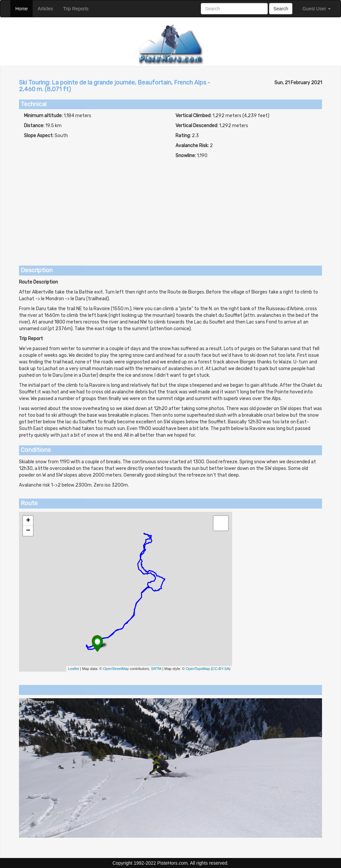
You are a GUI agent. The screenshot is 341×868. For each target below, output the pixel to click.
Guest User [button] (317, 9)
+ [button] (28, 521)
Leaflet (73, 669)
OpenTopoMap (198, 669)
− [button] (28, 531)
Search (281, 9)
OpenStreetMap (116, 669)
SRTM (156, 669)
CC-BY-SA (221, 669)
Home (24, 8)
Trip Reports (78, 8)
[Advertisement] (170, 209)
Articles (48, 8)
